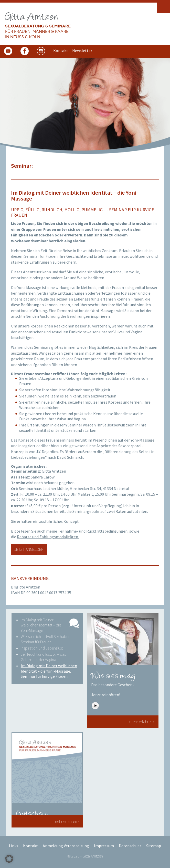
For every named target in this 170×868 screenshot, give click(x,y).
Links (14, 846)
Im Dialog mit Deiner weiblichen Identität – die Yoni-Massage (41, 625)
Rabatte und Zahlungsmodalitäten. (48, 537)
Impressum (104, 846)
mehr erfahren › (142, 722)
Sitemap (154, 846)
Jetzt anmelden (29, 549)
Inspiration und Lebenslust (42, 648)
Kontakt (30, 846)
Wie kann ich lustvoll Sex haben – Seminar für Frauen (47, 639)
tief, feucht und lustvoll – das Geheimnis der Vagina (43, 657)
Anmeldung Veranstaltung (66, 846)
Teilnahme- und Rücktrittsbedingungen (93, 531)
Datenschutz (130, 846)
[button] (9, 859)
